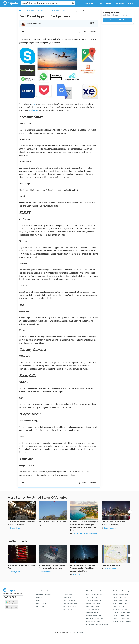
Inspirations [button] (90, 3)
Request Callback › (118, 20)
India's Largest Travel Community (13, 594)
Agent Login (40, 606)
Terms (72, 633)
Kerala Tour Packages (120, 606)
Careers (39, 597)
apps (34, 104)
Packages (109, 3)
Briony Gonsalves (110, 569)
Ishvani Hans (77, 574)
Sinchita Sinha (15, 528)
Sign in (130, 3)
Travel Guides (68, 597)
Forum (100, 3)
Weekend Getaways (70, 606)
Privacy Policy (80, 633)
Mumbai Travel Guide (93, 603)
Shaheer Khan (46, 572)
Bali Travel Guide (92, 612)
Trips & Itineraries (69, 600)
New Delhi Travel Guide (94, 600)
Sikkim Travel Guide (93, 622)
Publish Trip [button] (120, 3)
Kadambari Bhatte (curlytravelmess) (85, 534)
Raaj (43, 525)
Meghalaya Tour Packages (121, 609)
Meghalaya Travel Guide (94, 619)
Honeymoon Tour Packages (122, 622)
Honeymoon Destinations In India (97, 625)
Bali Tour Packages (119, 597)
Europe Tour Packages (120, 600)
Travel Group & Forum (70, 603)
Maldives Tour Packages (121, 594)
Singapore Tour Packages (121, 619)
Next (130, 512)
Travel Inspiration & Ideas (95, 594)
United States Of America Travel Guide (34, 11)
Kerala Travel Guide (93, 609)
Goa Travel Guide (92, 597)
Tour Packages (68, 594)
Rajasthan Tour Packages (121, 612)
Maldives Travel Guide (94, 615)
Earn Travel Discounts (44, 594)
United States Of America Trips (57, 11)
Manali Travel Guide (93, 606)
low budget (34, 110)
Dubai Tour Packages (120, 603)
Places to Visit (68, 609)
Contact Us (40, 600)
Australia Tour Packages (121, 615)
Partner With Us (42, 603)
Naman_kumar (15, 572)
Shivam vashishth (110, 528)
